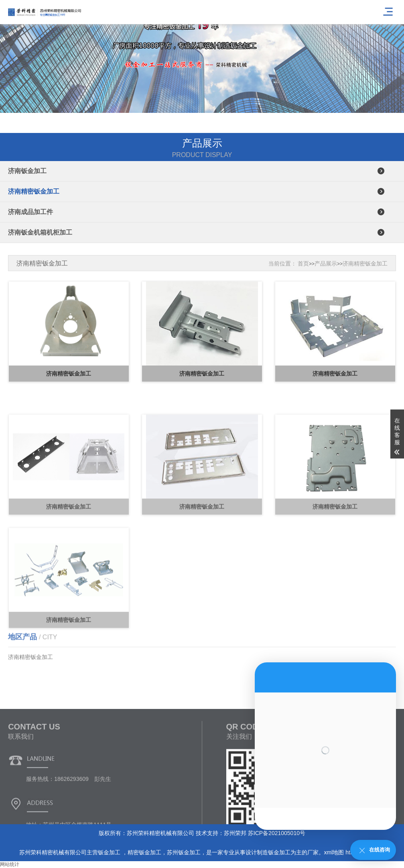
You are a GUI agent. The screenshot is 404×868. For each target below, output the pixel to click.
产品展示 (326, 263)
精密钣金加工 (144, 852)
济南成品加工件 (30, 212)
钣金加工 (110, 852)
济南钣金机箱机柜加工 (40, 232)
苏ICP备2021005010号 (277, 833)
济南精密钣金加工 (34, 191)
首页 (303, 263)
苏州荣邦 (235, 833)
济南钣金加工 (27, 171)
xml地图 (334, 852)
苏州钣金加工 (184, 852)
